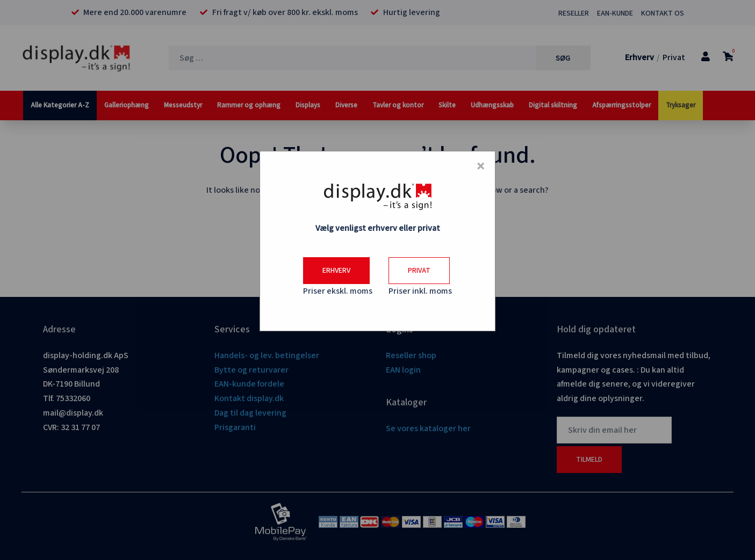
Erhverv (336, 271)
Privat (419, 271)
